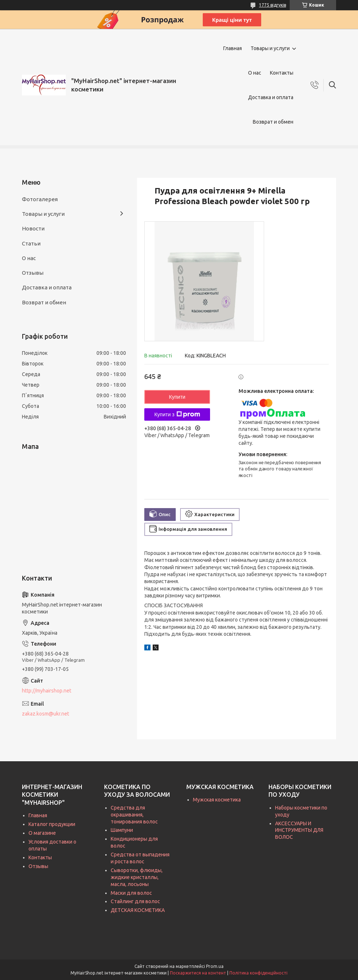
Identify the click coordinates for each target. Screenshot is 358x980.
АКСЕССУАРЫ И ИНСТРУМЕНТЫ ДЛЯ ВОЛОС (299, 830)
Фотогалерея (40, 199)
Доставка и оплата (271, 97)
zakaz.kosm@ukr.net (45, 714)
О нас (255, 73)
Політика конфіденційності (258, 973)
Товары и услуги (270, 48)
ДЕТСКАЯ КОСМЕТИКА (138, 910)
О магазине (42, 833)
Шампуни (122, 830)
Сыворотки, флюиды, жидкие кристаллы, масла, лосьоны (137, 877)
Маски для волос (131, 893)
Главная (233, 48)
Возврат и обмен (273, 122)
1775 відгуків (273, 5)
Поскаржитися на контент (198, 973)
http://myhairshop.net (47, 691)
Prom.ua (215, 966)
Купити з (177, 414)
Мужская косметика (217, 800)
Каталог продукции (52, 824)
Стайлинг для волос (135, 901)
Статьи (31, 243)
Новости (33, 228)
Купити (177, 397)
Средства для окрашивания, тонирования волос (134, 815)
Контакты (282, 73)
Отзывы (33, 273)
